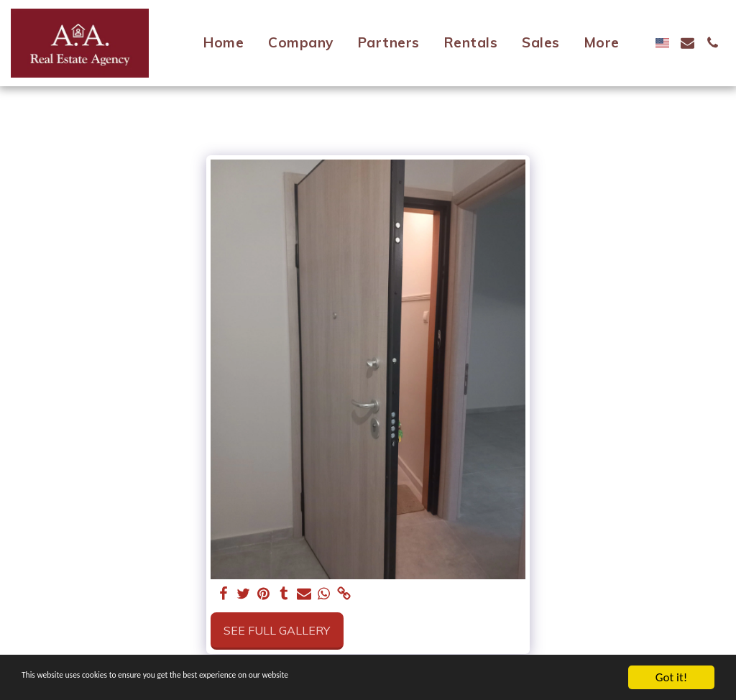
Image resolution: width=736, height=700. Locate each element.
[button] (687, 43)
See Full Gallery (277, 630)
